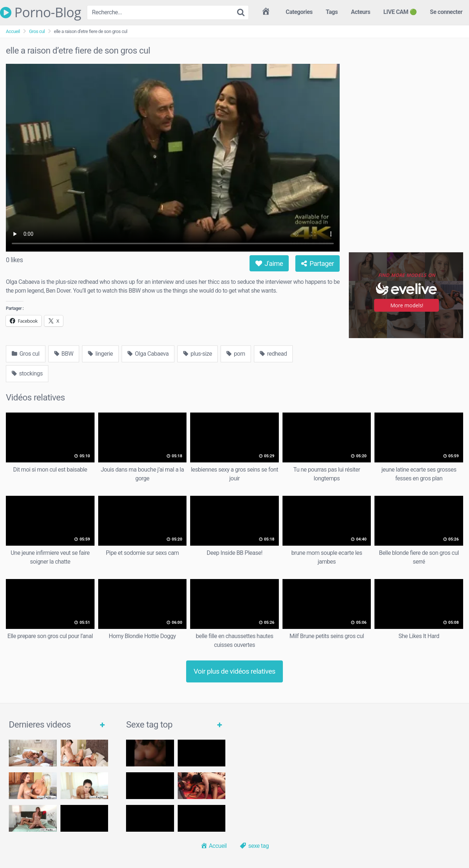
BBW (64, 354)
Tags (332, 12)
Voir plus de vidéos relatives (235, 671)
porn (236, 354)
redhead (273, 354)
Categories (299, 12)
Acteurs (361, 12)
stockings (27, 373)
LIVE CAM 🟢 (400, 12)
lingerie (100, 354)
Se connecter (446, 12)
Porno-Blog (40, 12)
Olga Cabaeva (148, 354)
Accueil (13, 31)
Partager (318, 263)
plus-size (197, 354)
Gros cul (37, 31)
